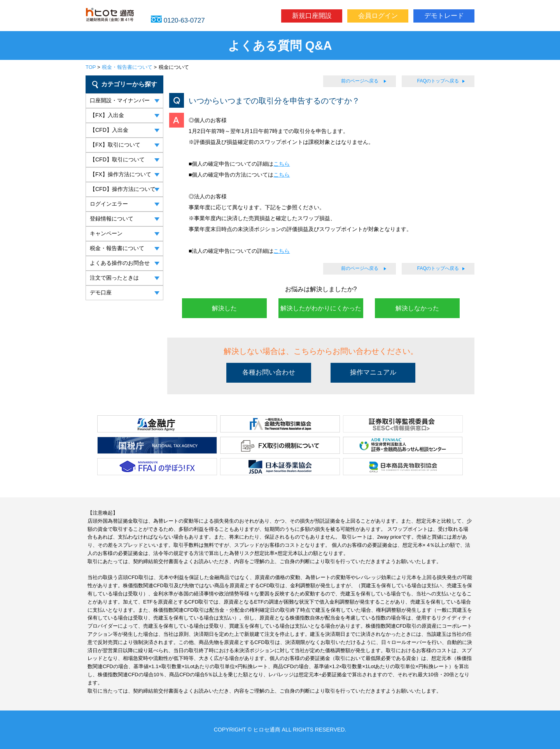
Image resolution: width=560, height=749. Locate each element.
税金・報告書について (127, 67)
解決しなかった (417, 308)
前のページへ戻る (360, 81)
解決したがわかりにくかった (321, 308)
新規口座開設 (312, 16)
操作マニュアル (373, 372)
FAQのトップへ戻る (438, 81)
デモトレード (444, 16)
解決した (224, 308)
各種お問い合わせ (269, 372)
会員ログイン (378, 16)
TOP (91, 67)
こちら (282, 164)
